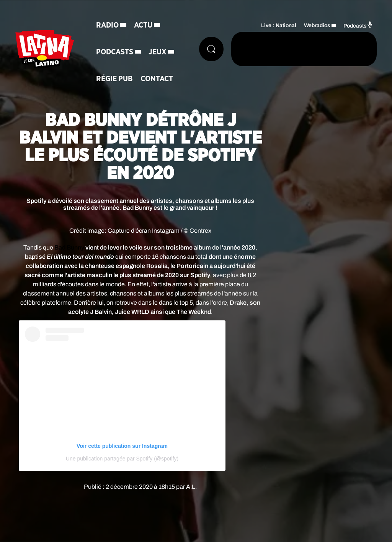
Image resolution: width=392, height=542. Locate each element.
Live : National (279, 25)
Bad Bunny (69, 247)
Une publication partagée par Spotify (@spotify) (122, 459)
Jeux (158, 52)
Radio (107, 25)
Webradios (317, 25)
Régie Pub (114, 79)
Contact (157, 79)
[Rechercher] (211, 49)
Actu (143, 25)
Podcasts (115, 52)
